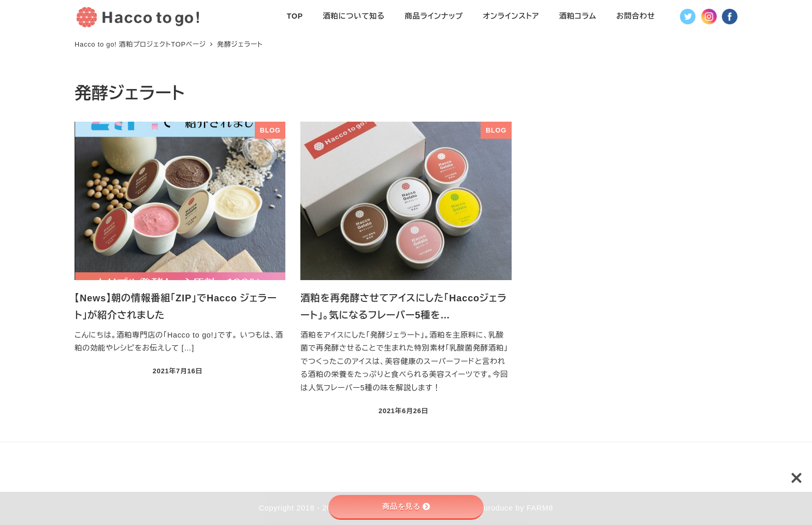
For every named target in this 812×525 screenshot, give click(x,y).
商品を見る (406, 506)
